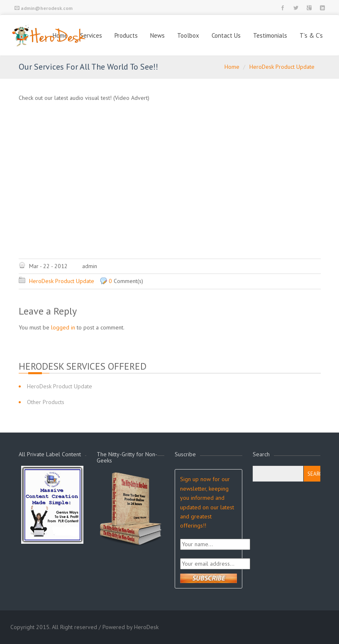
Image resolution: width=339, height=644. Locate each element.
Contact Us (226, 35)
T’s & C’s (311, 35)
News (157, 35)
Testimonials (270, 35)
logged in (63, 327)
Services (91, 35)
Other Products (46, 402)
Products (126, 35)
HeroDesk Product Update (282, 67)
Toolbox (188, 35)
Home (232, 67)
